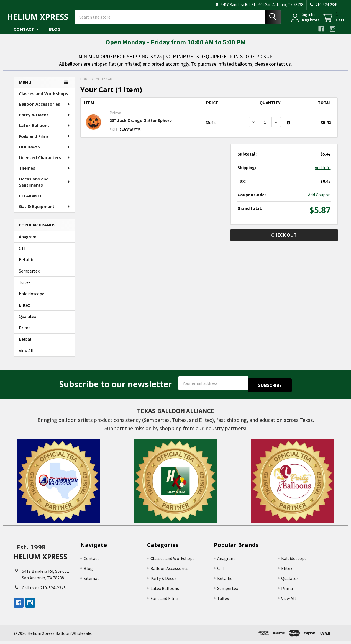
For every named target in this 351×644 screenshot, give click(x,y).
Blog (55, 34)
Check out (284, 240)
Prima (25, 333)
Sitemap (92, 581)
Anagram (28, 242)
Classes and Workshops (43, 98)
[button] (59, 484)
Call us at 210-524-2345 (44, 590)
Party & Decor (45, 120)
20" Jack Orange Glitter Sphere (141, 125)
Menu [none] (25, 87)
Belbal (25, 344)
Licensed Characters (45, 162)
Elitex (24, 310)
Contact (26, 34)
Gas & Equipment (45, 211)
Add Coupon (319, 200)
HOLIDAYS (45, 152)
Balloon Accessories (45, 109)
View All (26, 355)
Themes (45, 173)
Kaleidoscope (32, 299)
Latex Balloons (45, 130)
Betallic (26, 264)
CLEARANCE (31, 201)
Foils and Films (45, 141)
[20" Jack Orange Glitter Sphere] (265, 127)
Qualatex (27, 321)
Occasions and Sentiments (45, 187)
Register (304, 23)
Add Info (323, 172)
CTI (22, 253)
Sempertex (29, 276)
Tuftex (25, 287)
